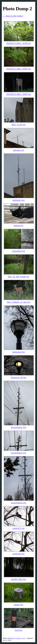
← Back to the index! (13, 16)
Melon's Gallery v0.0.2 (18, 638)
